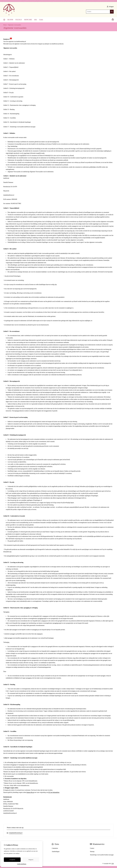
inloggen (110, 7)
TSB (113, 863)
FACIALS (19, 20)
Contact (92, 848)
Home (5, 25)
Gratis (41, 20)
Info (36, 20)
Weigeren (31, 860)
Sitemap (92, 852)
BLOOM (10, 20)
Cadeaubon (55, 848)
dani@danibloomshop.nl (16, 833)
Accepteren (12, 860)
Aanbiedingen (56, 852)
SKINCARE (28, 20)
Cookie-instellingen (22, 864)
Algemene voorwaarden (14, 25)
